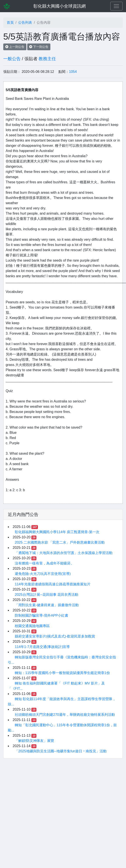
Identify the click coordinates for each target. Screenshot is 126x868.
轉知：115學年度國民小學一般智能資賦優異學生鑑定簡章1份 (62, 673)
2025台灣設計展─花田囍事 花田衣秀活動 (47, 595)
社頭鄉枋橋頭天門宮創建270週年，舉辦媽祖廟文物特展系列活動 (65, 715)
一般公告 (12, 59)
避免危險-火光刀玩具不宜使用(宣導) (43, 574)
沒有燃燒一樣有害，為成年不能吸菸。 (44, 563)
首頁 (10, 23)
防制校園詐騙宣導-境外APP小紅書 (42, 615)
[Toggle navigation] (116, 6)
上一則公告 (15, 47)
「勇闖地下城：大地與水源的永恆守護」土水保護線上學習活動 (64, 553)
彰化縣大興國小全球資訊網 (60, 6)
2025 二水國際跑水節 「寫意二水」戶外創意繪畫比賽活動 (60, 542)
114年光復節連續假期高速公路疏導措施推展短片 (53, 584)
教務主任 (47, 59)
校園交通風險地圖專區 (32, 626)
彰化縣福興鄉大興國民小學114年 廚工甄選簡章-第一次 (57, 532)
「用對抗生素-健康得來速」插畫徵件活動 (47, 605)
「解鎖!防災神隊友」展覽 (34, 741)
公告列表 (25, 23)
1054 (73, 72)
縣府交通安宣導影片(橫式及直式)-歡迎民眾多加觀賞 (55, 636)
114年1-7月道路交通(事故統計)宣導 (42, 647)
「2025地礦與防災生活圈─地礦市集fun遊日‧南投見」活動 (61, 751)
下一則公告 (39, 47)
